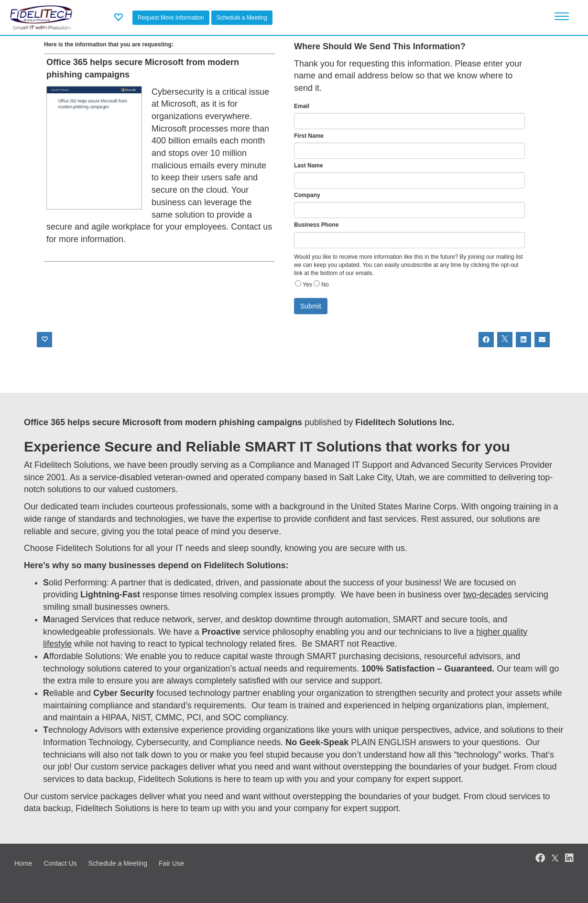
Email (302, 106)
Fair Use (171, 863)
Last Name (309, 165)
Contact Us (60, 863)
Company (307, 195)
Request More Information (171, 18)
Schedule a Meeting (242, 18)
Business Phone (316, 225)
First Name (309, 136)
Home (23, 863)
